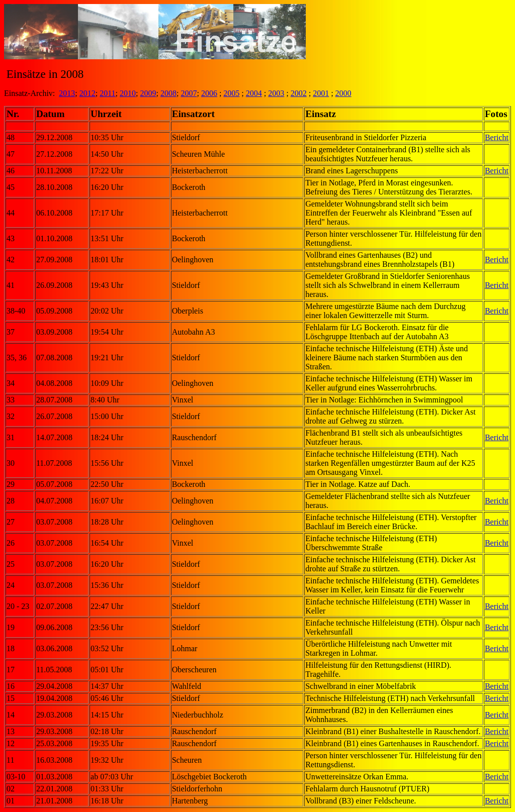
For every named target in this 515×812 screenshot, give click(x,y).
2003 (276, 93)
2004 (254, 93)
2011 (107, 93)
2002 (299, 93)
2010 (128, 93)
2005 (231, 93)
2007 (189, 93)
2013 (67, 93)
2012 (88, 93)
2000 (344, 93)
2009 (148, 93)
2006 (209, 93)
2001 (321, 93)
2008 (168, 93)
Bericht (497, 137)
